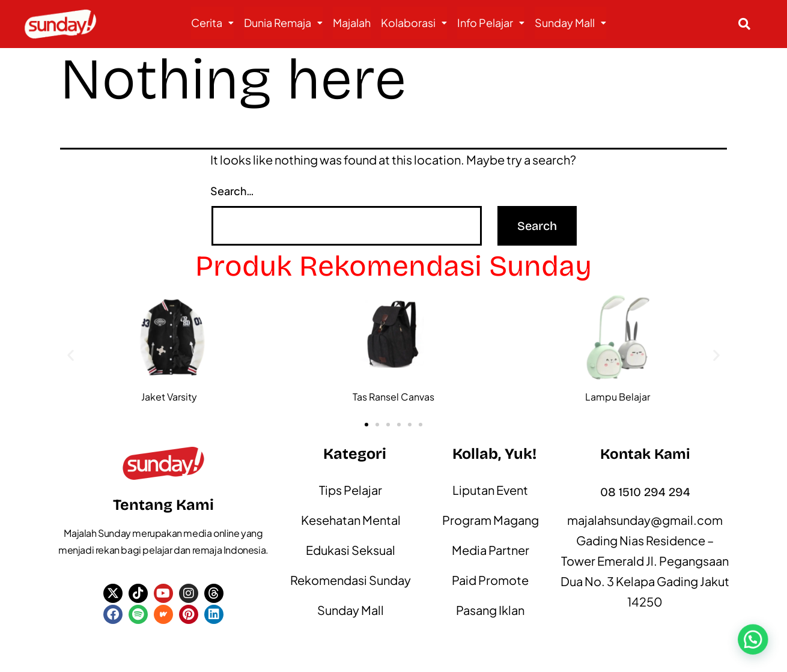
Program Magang (491, 520)
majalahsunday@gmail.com (645, 520)
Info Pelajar (491, 23)
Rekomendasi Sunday (351, 580)
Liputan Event (490, 490)
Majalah (352, 23)
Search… (232, 191)
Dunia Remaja (283, 23)
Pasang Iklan (490, 610)
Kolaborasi (414, 23)
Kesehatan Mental (351, 520)
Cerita (212, 23)
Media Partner (491, 550)
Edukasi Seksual (351, 550)
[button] (212, 23)
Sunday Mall (570, 23)
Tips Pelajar (351, 490)
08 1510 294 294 (645, 492)
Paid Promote (490, 580)
